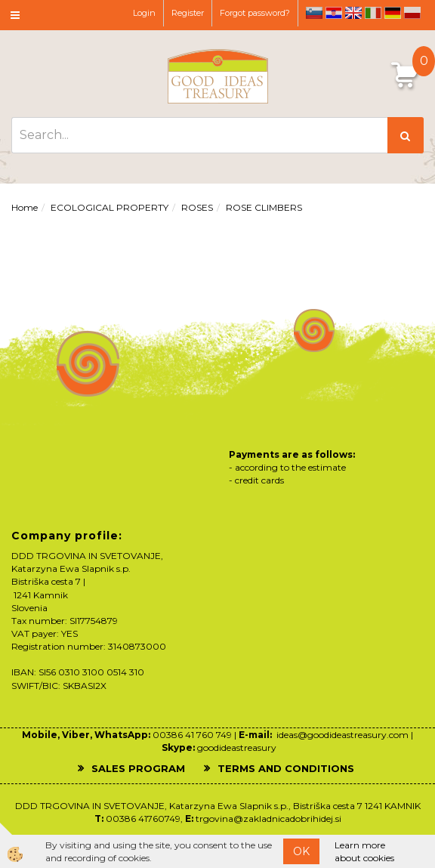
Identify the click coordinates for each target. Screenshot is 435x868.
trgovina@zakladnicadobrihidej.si (268, 819)
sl (314, 13)
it (373, 13)
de (393, 13)
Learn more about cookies (364, 851)
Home (25, 207)
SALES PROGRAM (138, 768)
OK (301, 851)
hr (334, 13)
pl (412, 13)
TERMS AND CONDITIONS (286, 768)
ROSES (197, 207)
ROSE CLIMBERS (264, 207)
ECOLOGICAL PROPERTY (110, 207)
